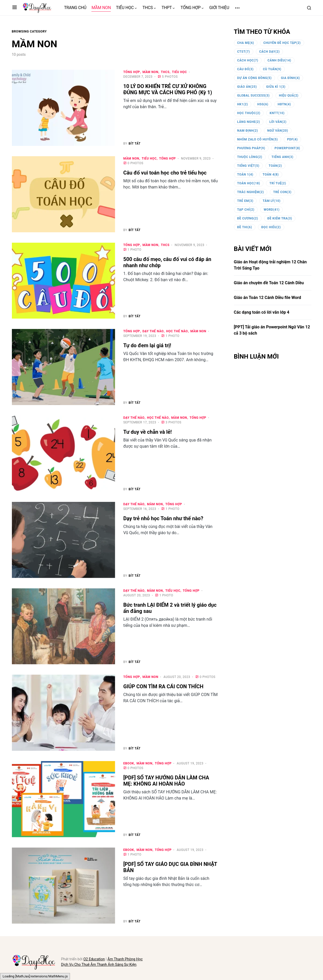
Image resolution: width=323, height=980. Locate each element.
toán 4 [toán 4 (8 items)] (271, 175)
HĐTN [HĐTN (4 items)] (284, 104)
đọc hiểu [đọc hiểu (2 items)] (271, 227)
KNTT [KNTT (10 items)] (277, 113)
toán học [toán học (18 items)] (249, 183)
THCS (165, 72)
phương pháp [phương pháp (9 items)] (251, 148)
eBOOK (129, 763)
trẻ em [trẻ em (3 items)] (245, 201)
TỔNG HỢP (132, 72)
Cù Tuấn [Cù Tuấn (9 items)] (272, 69)
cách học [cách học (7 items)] (248, 60)
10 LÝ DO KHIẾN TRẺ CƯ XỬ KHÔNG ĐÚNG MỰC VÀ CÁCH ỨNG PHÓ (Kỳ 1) (168, 89)
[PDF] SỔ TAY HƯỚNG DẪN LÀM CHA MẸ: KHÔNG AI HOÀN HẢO (166, 781)
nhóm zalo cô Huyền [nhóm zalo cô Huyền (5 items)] (258, 139)
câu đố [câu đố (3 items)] (246, 69)
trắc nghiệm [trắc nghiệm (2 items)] (251, 192)
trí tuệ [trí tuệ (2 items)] (278, 183)
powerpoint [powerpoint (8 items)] (287, 148)
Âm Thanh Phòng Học (125, 959)
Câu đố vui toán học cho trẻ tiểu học (166, 173)
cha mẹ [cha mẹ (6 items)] (246, 43)
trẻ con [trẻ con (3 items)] (282, 192)
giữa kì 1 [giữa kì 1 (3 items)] (276, 87)
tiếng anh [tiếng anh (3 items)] (283, 157)
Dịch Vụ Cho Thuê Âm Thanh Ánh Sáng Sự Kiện (99, 965)
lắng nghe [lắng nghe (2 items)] (249, 122)
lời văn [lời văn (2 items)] (278, 122)
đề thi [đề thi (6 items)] (245, 227)
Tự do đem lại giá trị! (147, 345)
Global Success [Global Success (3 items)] (254, 96)
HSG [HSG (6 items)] (263, 104)
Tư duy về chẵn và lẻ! (148, 432)
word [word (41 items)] (271, 210)
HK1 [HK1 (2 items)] (243, 104)
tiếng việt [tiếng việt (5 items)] (248, 166)
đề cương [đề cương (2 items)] (248, 218)
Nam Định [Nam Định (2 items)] (248, 131)
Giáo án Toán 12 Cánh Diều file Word (268, 298)
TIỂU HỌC (179, 72)
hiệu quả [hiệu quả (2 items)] (289, 96)
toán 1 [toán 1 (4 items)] (245, 175)
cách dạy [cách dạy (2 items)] (269, 52)
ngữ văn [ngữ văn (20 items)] (278, 131)
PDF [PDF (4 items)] (292, 139)
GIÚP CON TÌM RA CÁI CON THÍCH (163, 686)
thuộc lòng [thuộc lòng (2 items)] (250, 157)
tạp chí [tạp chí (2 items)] (246, 210)
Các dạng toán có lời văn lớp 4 (262, 312)
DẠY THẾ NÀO (153, 331)
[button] (15, 8)
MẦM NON (151, 72)
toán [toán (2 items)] (275, 166)
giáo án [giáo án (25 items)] (247, 87)
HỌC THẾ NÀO (177, 331)
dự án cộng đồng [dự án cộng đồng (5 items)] (255, 78)
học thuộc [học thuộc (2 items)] (249, 113)
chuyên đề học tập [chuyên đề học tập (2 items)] (282, 43)
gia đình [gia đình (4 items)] (290, 78)
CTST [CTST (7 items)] (244, 52)
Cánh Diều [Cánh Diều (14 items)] (279, 60)
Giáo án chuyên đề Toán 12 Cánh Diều (269, 283)
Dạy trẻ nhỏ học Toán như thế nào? (163, 518)
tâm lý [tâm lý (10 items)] (271, 201)
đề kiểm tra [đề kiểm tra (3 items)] (280, 218)
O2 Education (94, 959)
